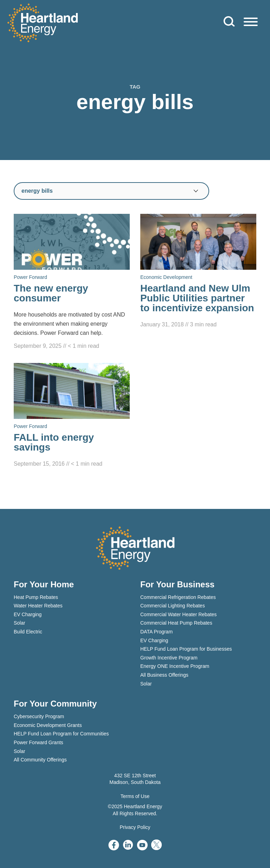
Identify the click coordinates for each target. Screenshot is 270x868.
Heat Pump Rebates (36, 597)
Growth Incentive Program (169, 658)
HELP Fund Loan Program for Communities (61, 734)
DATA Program (156, 632)
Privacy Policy (135, 827)
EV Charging (28, 614)
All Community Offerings (40, 760)
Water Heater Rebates (38, 606)
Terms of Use (135, 796)
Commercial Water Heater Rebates (178, 614)
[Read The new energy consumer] (72, 282)
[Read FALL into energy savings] (72, 416)
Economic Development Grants (48, 725)
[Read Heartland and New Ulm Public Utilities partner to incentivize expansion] (198, 272)
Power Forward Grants (38, 742)
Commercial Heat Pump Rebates (176, 623)
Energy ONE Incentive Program (175, 666)
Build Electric (28, 632)
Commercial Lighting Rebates (173, 606)
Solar (20, 623)
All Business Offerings (164, 675)
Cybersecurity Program (39, 716)
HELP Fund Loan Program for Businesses (186, 649)
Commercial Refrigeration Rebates (178, 597)
